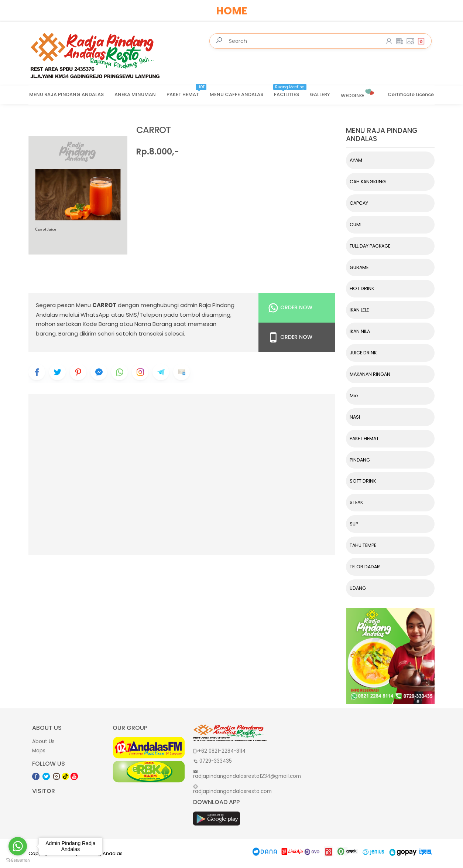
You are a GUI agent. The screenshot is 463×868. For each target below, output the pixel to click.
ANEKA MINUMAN (135, 94)
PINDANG (360, 460)
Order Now (290, 308)
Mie (354, 396)
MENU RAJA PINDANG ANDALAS (66, 94)
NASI (355, 417)
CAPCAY (359, 203)
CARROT (153, 130)
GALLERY (320, 94)
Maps (39, 751)
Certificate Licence (411, 94)
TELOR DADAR (365, 567)
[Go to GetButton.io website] (18, 860)
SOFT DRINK (363, 481)
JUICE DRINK (363, 353)
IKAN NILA (360, 331)
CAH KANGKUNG (368, 182)
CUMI (356, 224)
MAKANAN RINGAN (370, 374)
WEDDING (358, 93)
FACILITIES (290, 92)
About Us (43, 741)
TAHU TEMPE (363, 545)
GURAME (359, 267)
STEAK (356, 502)
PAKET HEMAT (186, 92)
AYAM (356, 160)
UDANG (358, 588)
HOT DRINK (362, 288)
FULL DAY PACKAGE (370, 246)
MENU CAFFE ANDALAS (236, 94)
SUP (354, 524)
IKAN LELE (359, 310)
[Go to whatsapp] (18, 846)
